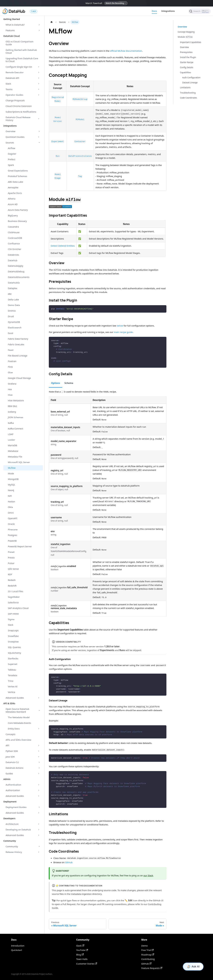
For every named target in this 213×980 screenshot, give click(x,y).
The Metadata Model (19, 717)
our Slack (148, 875)
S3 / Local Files (15, 591)
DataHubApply (16, 266)
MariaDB (12, 445)
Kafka (11, 423)
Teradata (12, 675)
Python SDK (12, 751)
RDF (10, 574)
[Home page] (51, 22)
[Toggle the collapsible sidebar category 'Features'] (39, 30)
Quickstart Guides (15, 137)
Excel (11, 333)
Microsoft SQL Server (19, 462)
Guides (9, 773)
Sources (10, 142)
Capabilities (185, 72)
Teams (9, 89)
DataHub (13, 260)
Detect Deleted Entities (63, 246)
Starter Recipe (187, 62)
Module (185, 37)
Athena (12, 199)
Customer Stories (87, 964)
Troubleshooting (188, 93)
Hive (10, 395)
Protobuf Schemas (18, 176)
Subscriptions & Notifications (21, 112)
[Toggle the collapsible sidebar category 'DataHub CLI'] (39, 762)
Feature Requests (152, 968)
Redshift (12, 586)
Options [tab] (56, 383)
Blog (80, 955)
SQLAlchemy (14, 653)
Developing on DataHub (18, 830)
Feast (11, 350)
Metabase (13, 451)
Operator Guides (14, 95)
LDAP (11, 434)
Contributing (148, 959)
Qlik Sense (13, 569)
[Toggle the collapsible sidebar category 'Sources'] (39, 142)
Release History (14, 852)
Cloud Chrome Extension (19, 106)
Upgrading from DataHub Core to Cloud (22, 60)
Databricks (13, 255)
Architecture (12, 824)
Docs (154, 11)
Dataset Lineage (190, 82)
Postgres (12, 535)
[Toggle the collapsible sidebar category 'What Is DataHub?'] (39, 25)
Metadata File (15, 457)
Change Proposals (15, 100)
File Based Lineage (18, 356)
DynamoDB (14, 322)
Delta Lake (13, 299)
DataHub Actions (14, 768)
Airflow (12, 148)
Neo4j (11, 490)
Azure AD (13, 204)
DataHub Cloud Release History (18, 119)
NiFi (10, 496)
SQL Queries (14, 647)
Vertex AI (13, 686)
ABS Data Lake (15, 182)
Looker (11, 440)
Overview (11, 131)
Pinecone (13, 529)
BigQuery (13, 215)
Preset (11, 552)
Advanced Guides (15, 698)
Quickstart (17, 950)
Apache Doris (15, 193)
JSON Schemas (15, 417)
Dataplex (12, 288)
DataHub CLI (12, 762)
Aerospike (13, 187)
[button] (60, 207)
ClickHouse (14, 232)
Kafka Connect (15, 429)
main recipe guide (123, 332)
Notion (11, 501)
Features (10, 30)
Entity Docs (14, 729)
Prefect (12, 159)
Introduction (18, 946)
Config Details (187, 67)
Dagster (12, 154)
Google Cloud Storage (19, 378)
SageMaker (14, 597)
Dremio (12, 311)
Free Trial (147, 950)
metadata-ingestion (81, 894)
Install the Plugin (188, 57)
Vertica (11, 692)
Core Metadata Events (19, 723)
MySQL (12, 485)
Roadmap (148, 955)
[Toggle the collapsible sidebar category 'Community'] (39, 846)
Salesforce (13, 602)
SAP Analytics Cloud (18, 608)
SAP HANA (13, 614)
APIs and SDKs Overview (18, 740)
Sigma (11, 619)
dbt (10, 294)
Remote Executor (15, 72)
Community (12, 846)
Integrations (168, 11)
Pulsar (11, 563)
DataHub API (12, 78)
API (7, 745)
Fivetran (12, 361)
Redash (12, 580)
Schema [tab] (69, 383)
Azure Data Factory (18, 210)
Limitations (185, 87)
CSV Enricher (15, 249)
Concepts (11, 734)
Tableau (12, 670)
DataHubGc (14, 283)
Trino (11, 681)
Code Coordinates (188, 98)
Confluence (14, 243)
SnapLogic (13, 630)
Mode (11, 473)
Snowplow (13, 642)
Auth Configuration (191, 77)
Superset (12, 664)
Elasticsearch (15, 328)
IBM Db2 (12, 406)
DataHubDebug (16, 271)
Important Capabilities (191, 42)
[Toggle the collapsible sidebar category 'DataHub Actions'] (39, 768)
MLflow (12, 468)
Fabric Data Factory (18, 339)
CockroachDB (15, 238)
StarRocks (13, 658)
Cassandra (13, 227)
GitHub (69, 862)
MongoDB (13, 479)
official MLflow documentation (126, 51)
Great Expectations (18, 171)
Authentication (13, 785)
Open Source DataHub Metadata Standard (17, 710)
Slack (8, 84)
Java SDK (10, 757)
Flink (10, 367)
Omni (11, 513)
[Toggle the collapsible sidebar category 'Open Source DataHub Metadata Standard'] (39, 710)
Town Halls (82, 959)
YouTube (82, 950)
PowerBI (12, 541)
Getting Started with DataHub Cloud (21, 51)
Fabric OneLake (16, 344)
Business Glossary (17, 221)
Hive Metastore (16, 400)
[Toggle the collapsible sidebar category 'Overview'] (39, 131)
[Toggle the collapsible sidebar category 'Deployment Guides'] (39, 807)
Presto (11, 558)
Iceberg (12, 412)
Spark (11, 165)
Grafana (12, 384)
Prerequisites (186, 52)
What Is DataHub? (15, 25)
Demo (144, 946)
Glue (10, 372)
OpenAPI (12, 518)
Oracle (11, 524)
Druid (11, 316)
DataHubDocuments (19, 277)
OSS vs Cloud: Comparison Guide (20, 43)
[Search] (199, 11)
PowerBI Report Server (20, 546)
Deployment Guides (16, 807)
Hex (10, 389)
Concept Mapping (186, 32)
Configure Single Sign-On (19, 67)
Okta (10, 507)
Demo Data (14, 305)
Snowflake (13, 636)
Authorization (13, 790)
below (120, 326)
